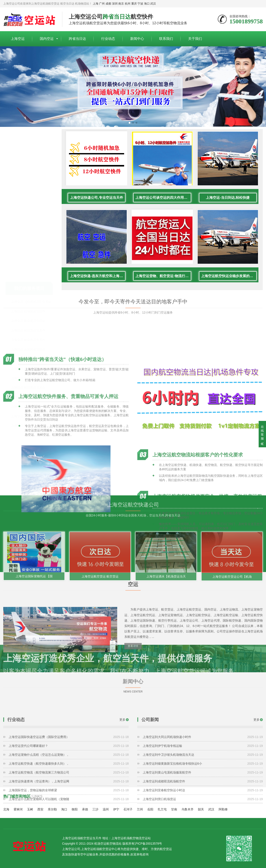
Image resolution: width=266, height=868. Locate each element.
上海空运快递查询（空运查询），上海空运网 (69, 830)
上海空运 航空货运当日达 (28, 177)
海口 (147, 4)
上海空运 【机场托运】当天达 (31, 158)
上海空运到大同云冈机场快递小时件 (203, 786)
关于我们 (195, 39)
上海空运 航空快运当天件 (28, 196)
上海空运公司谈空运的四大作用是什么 (163, 205)
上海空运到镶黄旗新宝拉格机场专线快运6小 (203, 812)
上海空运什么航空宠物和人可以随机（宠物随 (69, 848)
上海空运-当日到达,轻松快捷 (228, 205)
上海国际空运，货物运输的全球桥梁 (69, 839)
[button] (130, 123)
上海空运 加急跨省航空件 (28, 215)
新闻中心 (137, 39)
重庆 (134, 4)
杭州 (128, 4)
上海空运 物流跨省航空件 (28, 225)
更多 (122, 768)
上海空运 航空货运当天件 (28, 187)
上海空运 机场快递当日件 (28, 168)
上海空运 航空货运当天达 (28, 244)
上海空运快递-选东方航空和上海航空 (98, 283)
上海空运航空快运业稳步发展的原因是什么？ (229, 283)
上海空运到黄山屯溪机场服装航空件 (203, 821)
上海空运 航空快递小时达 (28, 254)
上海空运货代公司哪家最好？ (69, 794)
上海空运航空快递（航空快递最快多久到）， (69, 812)
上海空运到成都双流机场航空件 (203, 830)
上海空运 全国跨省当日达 (28, 206)
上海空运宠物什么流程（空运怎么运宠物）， (69, 803)
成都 (108, 4)
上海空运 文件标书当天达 (28, 273)
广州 (102, 4)
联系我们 (166, 39)
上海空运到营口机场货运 (203, 848)
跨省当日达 (77, 39)
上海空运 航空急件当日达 (28, 263)
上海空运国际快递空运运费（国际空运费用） (69, 786)
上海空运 (18, 39)
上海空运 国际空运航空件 (28, 282)
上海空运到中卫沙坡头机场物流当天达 (203, 803)
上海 (96, 4)
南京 (121, 4)
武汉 (153, 4)
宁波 (140, 4)
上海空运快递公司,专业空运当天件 (97, 205)
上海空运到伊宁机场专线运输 (203, 794)
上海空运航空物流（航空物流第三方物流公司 (69, 821)
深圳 (115, 4)
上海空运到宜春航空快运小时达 (203, 839)
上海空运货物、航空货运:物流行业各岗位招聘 (163, 283)
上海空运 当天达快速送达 (28, 234)
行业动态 (108, 39)
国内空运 (47, 39)
